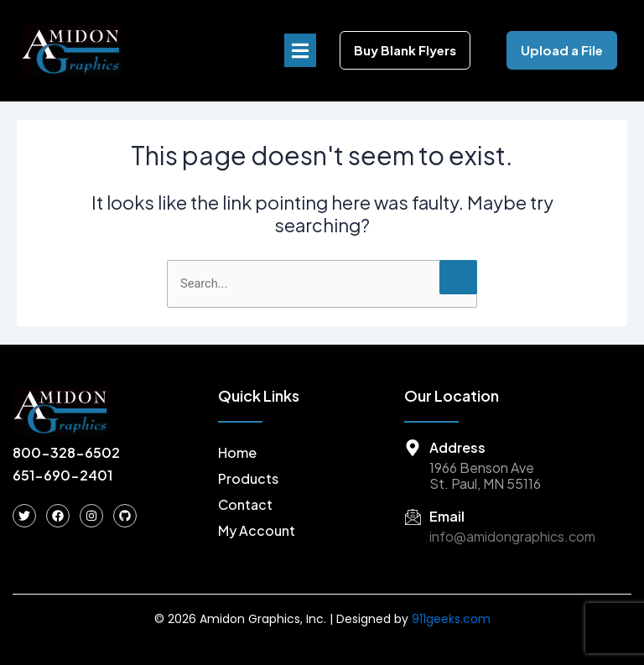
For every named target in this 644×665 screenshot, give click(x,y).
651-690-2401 (62, 475)
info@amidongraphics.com (512, 536)
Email (447, 516)
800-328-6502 (66, 452)
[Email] (413, 517)
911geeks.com (451, 619)
